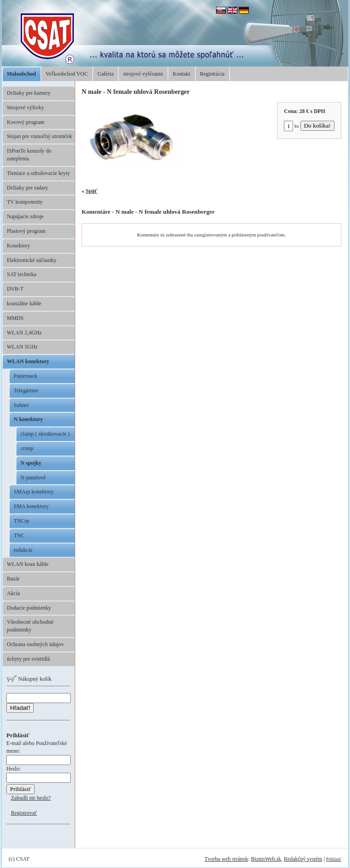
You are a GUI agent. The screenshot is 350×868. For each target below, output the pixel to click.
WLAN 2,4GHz (24, 333)
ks (291, 126)
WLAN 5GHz (22, 347)
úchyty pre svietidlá (28, 659)
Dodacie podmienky (29, 608)
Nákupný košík (29, 679)
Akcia (13, 593)
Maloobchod (21, 74)
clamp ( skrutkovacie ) (45, 434)
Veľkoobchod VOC (67, 74)
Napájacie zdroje (25, 216)
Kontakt (182, 74)
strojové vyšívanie (143, 74)
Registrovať (24, 813)
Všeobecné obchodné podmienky (30, 626)
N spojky (31, 463)
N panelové (33, 478)
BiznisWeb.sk (266, 859)
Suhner (21, 405)
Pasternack (26, 376)
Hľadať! (20, 708)
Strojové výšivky (26, 108)
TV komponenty (25, 202)
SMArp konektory (34, 492)
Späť (92, 191)
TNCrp (21, 521)
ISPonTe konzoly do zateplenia (29, 155)
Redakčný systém (303, 859)
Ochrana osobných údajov (35, 644)
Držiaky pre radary (28, 188)
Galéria (106, 74)
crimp (27, 448)
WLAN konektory (28, 361)
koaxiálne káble (24, 303)
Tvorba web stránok (226, 859)
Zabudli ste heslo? (31, 798)
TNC (19, 535)
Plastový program (26, 231)
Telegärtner (26, 390)
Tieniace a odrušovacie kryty (39, 173)
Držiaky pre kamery (29, 93)
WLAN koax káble (28, 564)
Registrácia (212, 74)
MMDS (15, 318)
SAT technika (22, 274)
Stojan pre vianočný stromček (39, 136)
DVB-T (15, 289)
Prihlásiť (334, 859)
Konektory (18, 246)
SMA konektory (31, 506)
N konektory (28, 419)
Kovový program (26, 122)
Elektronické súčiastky (32, 260)
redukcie (23, 550)
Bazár (13, 579)
